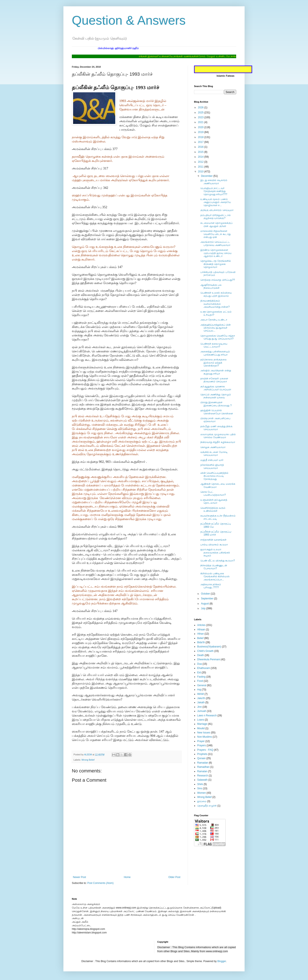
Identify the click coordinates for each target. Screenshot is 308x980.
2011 (201, 167)
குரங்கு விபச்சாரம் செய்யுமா (217, 210)
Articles (201, 625)
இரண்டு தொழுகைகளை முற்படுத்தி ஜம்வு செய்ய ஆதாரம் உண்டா (216, 253)
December (207, 176)
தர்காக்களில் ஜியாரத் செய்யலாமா (212, 466)
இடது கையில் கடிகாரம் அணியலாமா (214, 182)
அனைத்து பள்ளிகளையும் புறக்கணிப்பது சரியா (215, 353)
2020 (201, 127)
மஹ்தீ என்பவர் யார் (212, 460)
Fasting (201, 677)
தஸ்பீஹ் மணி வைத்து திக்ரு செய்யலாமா (216, 428)
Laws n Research (207, 716)
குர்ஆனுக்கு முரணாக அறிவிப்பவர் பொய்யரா (216, 388)
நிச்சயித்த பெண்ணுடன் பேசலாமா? (214, 567)
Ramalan (202, 771)
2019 (201, 132)
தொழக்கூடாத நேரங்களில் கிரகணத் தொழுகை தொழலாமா (216, 264)
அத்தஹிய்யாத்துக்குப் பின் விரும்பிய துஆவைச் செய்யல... (216, 328)
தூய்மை (202, 801)
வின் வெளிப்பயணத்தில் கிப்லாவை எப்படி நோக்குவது (214, 476)
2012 (201, 162)
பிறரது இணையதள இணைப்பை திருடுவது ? (216, 404)
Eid (199, 673)
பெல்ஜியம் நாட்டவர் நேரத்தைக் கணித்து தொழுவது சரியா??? (214, 191)
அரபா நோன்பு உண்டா (214, 320)
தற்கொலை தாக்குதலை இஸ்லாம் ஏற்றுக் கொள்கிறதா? (214, 363)
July (204, 608)
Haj (199, 690)
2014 (201, 157)
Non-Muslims (205, 737)
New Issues (204, 733)
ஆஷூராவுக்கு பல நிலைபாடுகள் (211, 286)
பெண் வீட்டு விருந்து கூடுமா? (218, 561)
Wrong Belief (88, 760)
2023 (201, 117)
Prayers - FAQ (205, 750)
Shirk (200, 784)
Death (201, 655)
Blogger (222, 961)
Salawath (202, 780)
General (202, 685)
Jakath (201, 702)
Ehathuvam (204, 668)
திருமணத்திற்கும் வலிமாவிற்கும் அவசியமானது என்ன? (215, 304)
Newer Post (79, 877)
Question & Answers (129, 20)
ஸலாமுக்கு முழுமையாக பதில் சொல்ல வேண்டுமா (218, 436)
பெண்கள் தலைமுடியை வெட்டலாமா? (214, 345)
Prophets (202, 754)
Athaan (201, 630)
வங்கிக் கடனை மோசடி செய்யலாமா (214, 454)
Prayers (202, 745)
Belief (200, 638)
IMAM (200, 694)
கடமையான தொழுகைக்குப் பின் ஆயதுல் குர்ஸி (216, 224)
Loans (201, 720)
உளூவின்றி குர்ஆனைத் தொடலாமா (214, 501)
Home (127, 877)
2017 (201, 142)
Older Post (174, 877)
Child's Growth (205, 651)
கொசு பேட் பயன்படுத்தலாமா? (213, 493)
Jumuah (202, 711)
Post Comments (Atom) (100, 883)
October (206, 594)
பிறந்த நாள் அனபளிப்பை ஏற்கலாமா (215, 420)
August (205, 604)
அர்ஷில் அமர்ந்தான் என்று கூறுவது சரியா (216, 372)
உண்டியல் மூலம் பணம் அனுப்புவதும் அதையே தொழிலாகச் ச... (216, 202)
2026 (201, 107)
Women (202, 793)
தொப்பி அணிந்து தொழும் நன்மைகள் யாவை (216, 396)
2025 (201, 113)
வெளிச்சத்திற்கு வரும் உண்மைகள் (213, 509)
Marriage (202, 724)
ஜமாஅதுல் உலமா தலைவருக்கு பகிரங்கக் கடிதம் (215, 552)
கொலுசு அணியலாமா (213, 447)
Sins (200, 788)
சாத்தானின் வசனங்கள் (213, 540)
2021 (201, 122)
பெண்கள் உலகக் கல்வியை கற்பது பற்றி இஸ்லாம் (216, 294)
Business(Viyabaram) (209, 647)
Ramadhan (203, 767)
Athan (200, 634)
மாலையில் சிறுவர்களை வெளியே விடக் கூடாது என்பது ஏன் (216, 234)
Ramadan (203, 763)
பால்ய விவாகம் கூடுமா (214, 545)
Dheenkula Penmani (209, 659)
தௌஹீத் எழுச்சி (207, 806)
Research (203, 776)
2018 (201, 137)
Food (200, 681)
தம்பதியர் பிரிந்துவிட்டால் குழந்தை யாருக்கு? (216, 217)
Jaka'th (201, 698)
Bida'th (201, 642)
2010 (201, 172)
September (208, 599)
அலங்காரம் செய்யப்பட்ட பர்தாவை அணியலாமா (215, 243)
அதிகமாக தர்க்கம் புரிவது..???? (211, 586)
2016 (201, 147)
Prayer (201, 741)
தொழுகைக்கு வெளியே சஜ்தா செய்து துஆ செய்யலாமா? (218, 337)
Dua (200, 664)
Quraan (201, 758)
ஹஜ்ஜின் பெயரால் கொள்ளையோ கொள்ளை (217, 412)
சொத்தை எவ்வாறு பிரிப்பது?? (218, 280)
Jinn (200, 707)
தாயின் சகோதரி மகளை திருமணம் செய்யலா (214, 380)
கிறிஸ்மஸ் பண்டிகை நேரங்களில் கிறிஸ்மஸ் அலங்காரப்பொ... (215, 577)
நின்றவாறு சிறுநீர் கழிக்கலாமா (218, 442)
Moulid (201, 728)
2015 (201, 152)
